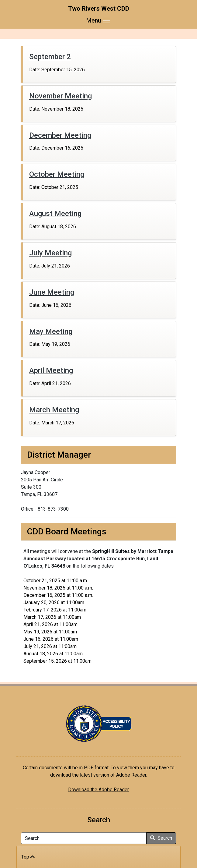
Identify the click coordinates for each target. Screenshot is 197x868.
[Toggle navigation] (99, 20)
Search (161, 838)
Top (28, 857)
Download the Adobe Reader (98, 790)
